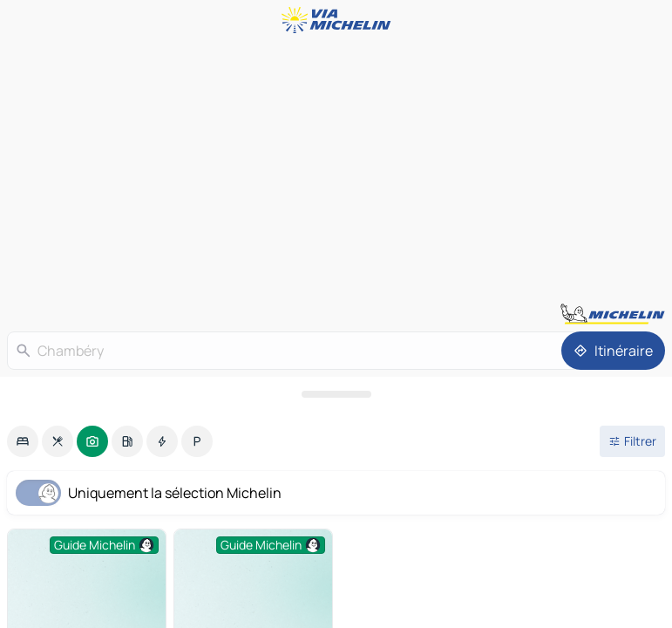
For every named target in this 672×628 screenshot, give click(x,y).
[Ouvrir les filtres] (632, 441)
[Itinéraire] (613, 351)
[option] (23, 441)
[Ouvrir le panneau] (336, 394)
